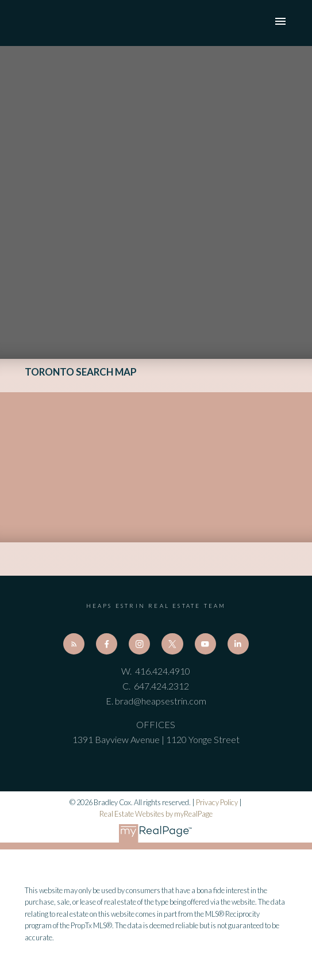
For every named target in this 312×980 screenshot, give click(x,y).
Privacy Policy (217, 802)
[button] (74, 644)
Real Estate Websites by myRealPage (156, 814)
